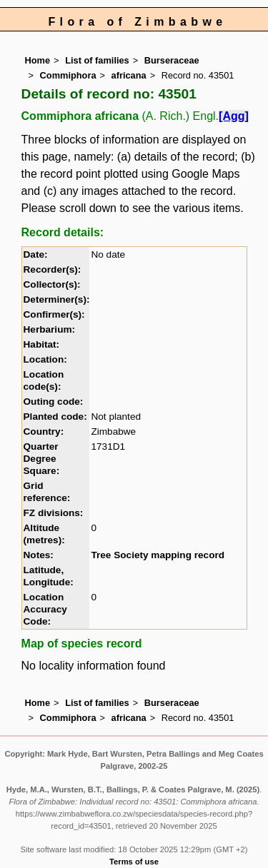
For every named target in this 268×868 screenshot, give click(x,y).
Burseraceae (172, 60)
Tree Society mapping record (158, 555)
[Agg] (234, 116)
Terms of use (134, 862)
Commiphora (68, 75)
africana (129, 75)
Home (38, 60)
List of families (97, 60)
